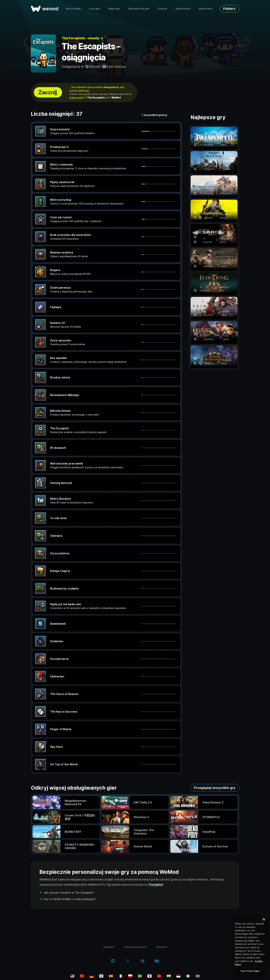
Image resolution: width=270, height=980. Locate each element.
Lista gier (94, 9)
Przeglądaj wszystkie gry (215, 788)
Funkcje (162, 9)
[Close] (264, 919)
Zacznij (47, 92)
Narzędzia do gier (139, 9)
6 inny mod (76, 97)
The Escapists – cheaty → (82, 38)
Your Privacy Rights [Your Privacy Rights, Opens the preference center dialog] (250, 971)
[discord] (113, 961)
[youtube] (157, 961)
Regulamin (109, 947)
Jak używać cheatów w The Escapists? (69, 893)
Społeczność (183, 9)
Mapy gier (114, 9)
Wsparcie (162, 947)
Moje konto (206, 9)
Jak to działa (73, 9)
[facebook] (143, 961)
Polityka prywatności (136, 947)
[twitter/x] (128, 961)
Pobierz (229, 9)
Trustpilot (156, 885)
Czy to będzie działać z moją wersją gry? (70, 899)
